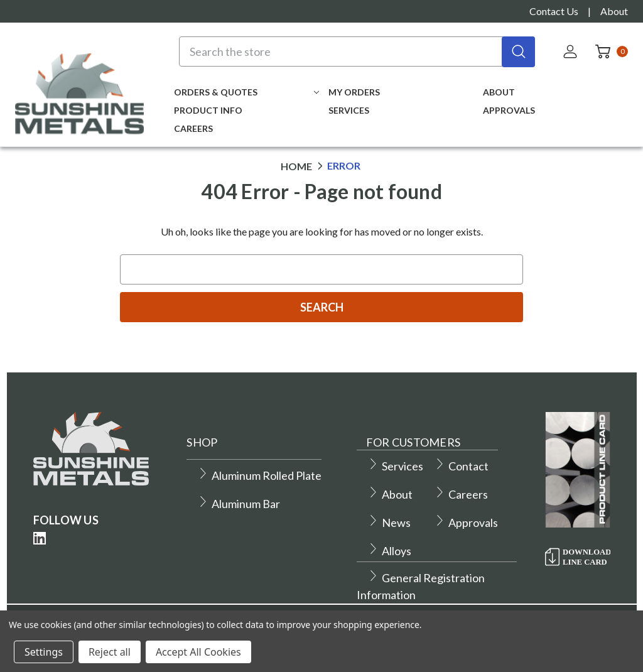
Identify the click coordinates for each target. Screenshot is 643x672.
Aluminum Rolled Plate (259, 475)
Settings (44, 652)
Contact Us (554, 11)
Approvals (509, 110)
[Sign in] (571, 51)
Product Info (208, 110)
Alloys (389, 551)
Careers (193, 128)
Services (349, 110)
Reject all (110, 652)
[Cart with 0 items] (608, 51)
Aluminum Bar (239, 504)
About (614, 11)
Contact (461, 466)
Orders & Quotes (246, 92)
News (389, 523)
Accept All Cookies (198, 652)
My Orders (354, 92)
